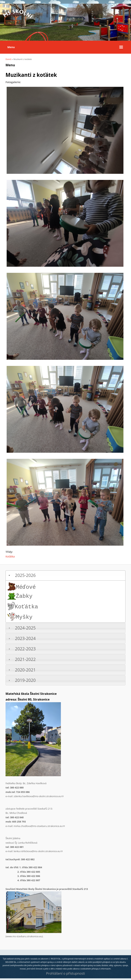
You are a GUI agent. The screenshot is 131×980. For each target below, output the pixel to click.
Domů (8, 59)
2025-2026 (25, 575)
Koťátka (10, 556)
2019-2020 (25, 680)
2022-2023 (25, 649)
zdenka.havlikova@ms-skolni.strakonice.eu (39, 796)
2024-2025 (25, 628)
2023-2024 (25, 638)
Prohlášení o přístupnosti (65, 973)
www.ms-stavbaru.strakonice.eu (24, 936)
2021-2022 (25, 659)
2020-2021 (25, 670)
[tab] (65, 576)
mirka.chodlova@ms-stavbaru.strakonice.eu (39, 826)
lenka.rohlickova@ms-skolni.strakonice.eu (38, 851)
